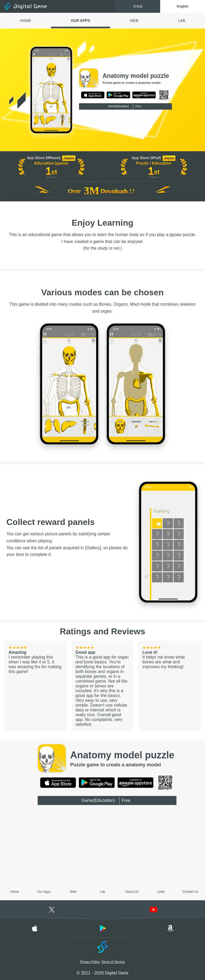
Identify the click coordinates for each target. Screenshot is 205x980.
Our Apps (44, 892)
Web (73, 892)
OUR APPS (80, 21)
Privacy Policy (90, 962)
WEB (134, 21)
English (182, 6)
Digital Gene (26, 7)
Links (161, 892)
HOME (25, 21)
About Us (132, 892)
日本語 (138, 6)
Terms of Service (113, 962)
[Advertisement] (102, 847)
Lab (102, 892)
